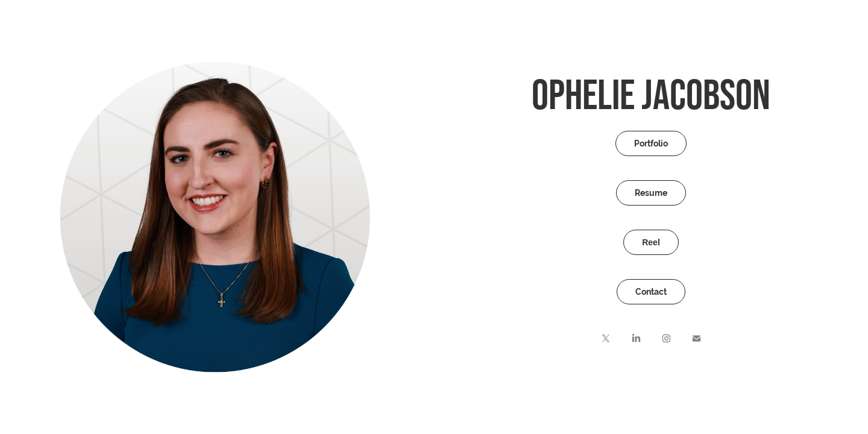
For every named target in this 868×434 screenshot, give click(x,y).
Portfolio (651, 143)
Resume (651, 193)
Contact (651, 292)
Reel (651, 242)
